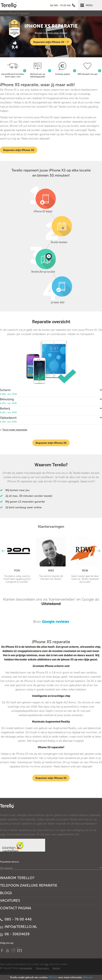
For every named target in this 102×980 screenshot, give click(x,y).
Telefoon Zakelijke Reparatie (29, 885)
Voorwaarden (26, 968)
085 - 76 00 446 (16, 919)
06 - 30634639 (15, 934)
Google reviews (56, 622)
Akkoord (88, 977)
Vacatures (10, 900)
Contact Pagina (16, 908)
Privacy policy (42, 968)
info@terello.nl (19, 927)
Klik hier (53, 977)
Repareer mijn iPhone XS (51, 42)
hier (47, 964)
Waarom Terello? (17, 878)
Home (3, 13)
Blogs (6, 893)
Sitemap (56, 968)
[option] (17, 560)
